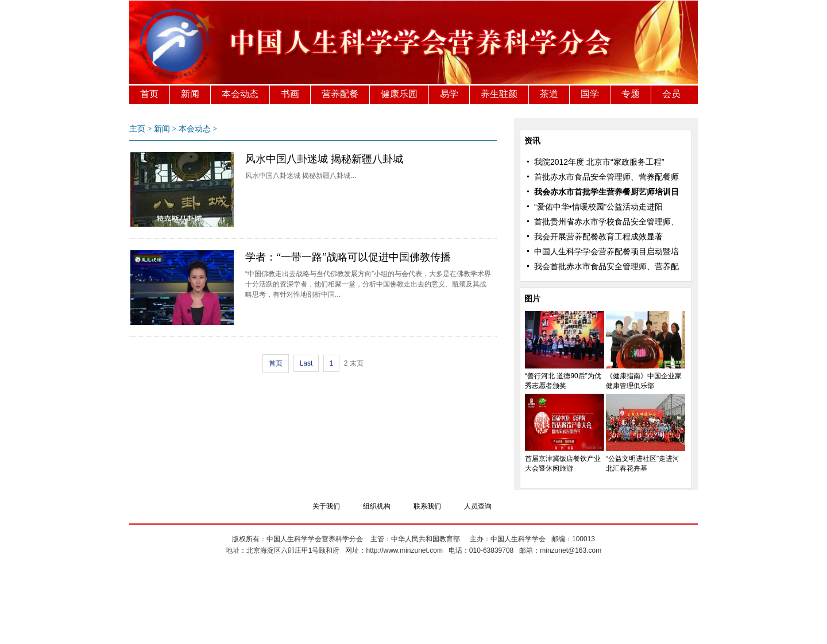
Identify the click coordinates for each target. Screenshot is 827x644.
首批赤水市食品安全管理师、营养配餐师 (606, 177)
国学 (590, 94)
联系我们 (427, 506)
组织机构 (377, 506)
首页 (149, 94)
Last (306, 363)
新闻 (190, 94)
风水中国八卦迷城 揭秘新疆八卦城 (324, 159)
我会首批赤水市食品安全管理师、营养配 (606, 266)
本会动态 (240, 94)
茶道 (549, 94)
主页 (137, 129)
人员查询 (478, 506)
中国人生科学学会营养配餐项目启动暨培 (606, 251)
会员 (671, 94)
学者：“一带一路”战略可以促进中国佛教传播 (348, 257)
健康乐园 (399, 94)
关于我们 (326, 506)
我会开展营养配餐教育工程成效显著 (598, 236)
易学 (449, 94)
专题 (631, 94)
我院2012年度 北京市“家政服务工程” (599, 162)
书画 (290, 94)
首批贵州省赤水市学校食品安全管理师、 (606, 222)
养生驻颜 (499, 94)
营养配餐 (340, 94)
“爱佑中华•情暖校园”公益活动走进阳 (598, 207)
